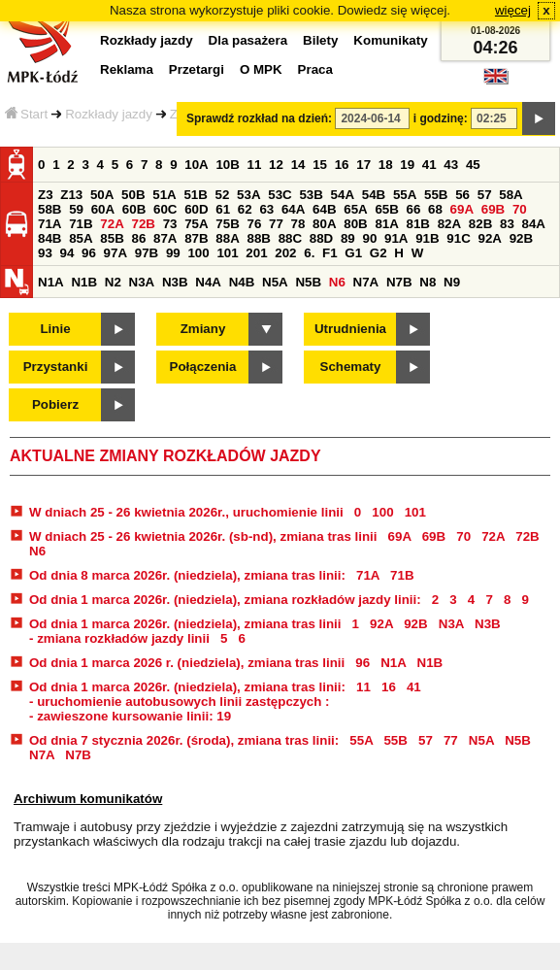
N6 (337, 282)
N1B (84, 282)
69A (462, 209)
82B (480, 224)
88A (227, 238)
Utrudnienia (350, 329)
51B (195, 195)
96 (89, 253)
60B (134, 209)
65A (355, 209)
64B (324, 209)
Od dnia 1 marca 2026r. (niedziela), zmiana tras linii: (189, 687)
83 (507, 224)
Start (26, 114)
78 (298, 224)
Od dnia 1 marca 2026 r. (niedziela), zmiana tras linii (187, 663)
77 (276, 224)
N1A (51, 282)
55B (436, 195)
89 (348, 238)
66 (414, 209)
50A (102, 195)
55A (405, 195)
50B (133, 195)
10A (196, 165)
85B (112, 238)
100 (198, 253)
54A (343, 195)
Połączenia (203, 367)
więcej (513, 10)
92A (489, 238)
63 (266, 209)
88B (258, 238)
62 (245, 209)
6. (309, 253)
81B (418, 224)
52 (223, 195)
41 (429, 165)
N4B (242, 282)
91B (427, 238)
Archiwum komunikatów (88, 799)
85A (81, 238)
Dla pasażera (248, 40)
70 (520, 209)
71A (49, 224)
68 (435, 209)
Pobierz (55, 404)
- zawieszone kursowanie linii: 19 (130, 716)
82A (449, 224)
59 (76, 209)
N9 (452, 282)
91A (396, 238)
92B (521, 238)
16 (342, 165)
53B (311, 195)
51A (164, 195)
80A (324, 224)
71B (81, 224)
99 (173, 253)
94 (67, 253)
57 (485, 195)
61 (223, 209)
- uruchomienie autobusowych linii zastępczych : (180, 702)
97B (147, 253)
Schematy (351, 367)
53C (280, 195)
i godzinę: (441, 118)
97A (115, 253)
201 (256, 253)
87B (196, 238)
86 (138, 238)
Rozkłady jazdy (109, 114)
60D (196, 209)
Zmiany (203, 329)
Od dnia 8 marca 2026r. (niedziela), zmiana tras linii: (189, 575)
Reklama (127, 69)
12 (276, 165)
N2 (113, 282)
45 (473, 165)
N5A (275, 282)
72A (112, 224)
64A (293, 209)
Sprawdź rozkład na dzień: (259, 118)
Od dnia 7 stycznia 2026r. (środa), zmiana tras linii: (186, 740)
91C (458, 238)
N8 (428, 282)
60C (165, 209)
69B (493, 209)
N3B (175, 282)
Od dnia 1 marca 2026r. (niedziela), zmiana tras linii (187, 624)
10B (227, 165)
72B (143, 224)
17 (363, 165)
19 (407, 165)
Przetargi (197, 69)
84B (49, 238)
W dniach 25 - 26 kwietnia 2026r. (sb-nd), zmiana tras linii (205, 536)
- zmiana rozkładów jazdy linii (121, 638)
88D (321, 238)
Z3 (46, 195)
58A (511, 195)
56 (462, 195)
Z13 (71, 195)
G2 (379, 253)
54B (374, 195)
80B (355, 224)
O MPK (261, 69)
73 (170, 224)
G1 (353, 253)
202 (285, 253)
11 (255, 165)
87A (165, 238)
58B (49, 209)
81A (386, 224)
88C (290, 238)
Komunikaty (390, 40)
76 (254, 224)
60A (103, 209)
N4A (208, 282)
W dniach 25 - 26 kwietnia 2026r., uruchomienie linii (188, 512)
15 (320, 165)
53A (248, 195)
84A (534, 224)
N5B (308, 282)
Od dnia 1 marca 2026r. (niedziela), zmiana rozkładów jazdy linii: (227, 600)
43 (451, 165)
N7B (399, 282)
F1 (330, 253)
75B (227, 224)
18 (386, 165)
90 (369, 238)
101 (227, 253)
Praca (315, 69)
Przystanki (56, 367)
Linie (55, 329)
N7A (366, 282)
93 (45, 253)
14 (298, 165)
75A (196, 224)
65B (386, 209)
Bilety (320, 40)
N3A (142, 282)
